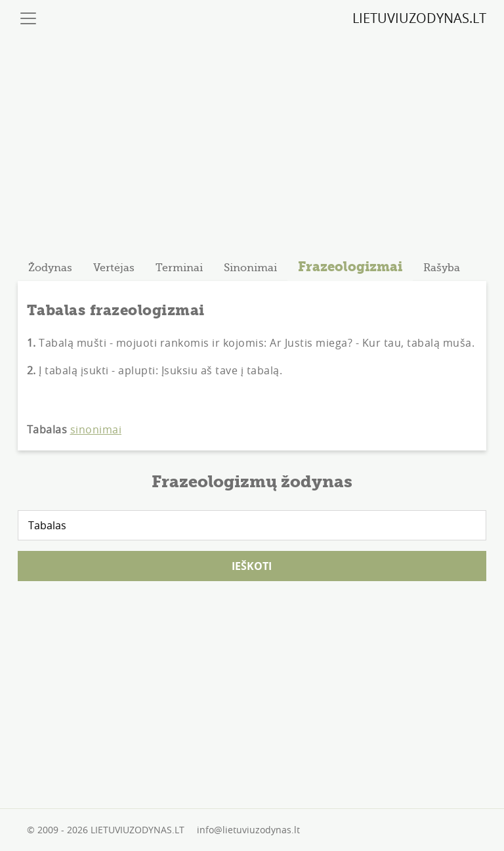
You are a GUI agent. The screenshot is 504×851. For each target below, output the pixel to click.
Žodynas (50, 268)
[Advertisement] (252, 140)
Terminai (179, 268)
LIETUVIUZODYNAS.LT (419, 18)
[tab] (50, 268)
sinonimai (96, 429)
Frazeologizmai (350, 267)
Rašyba (442, 268)
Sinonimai (250, 268)
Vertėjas (114, 268)
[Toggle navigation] (28, 18)
